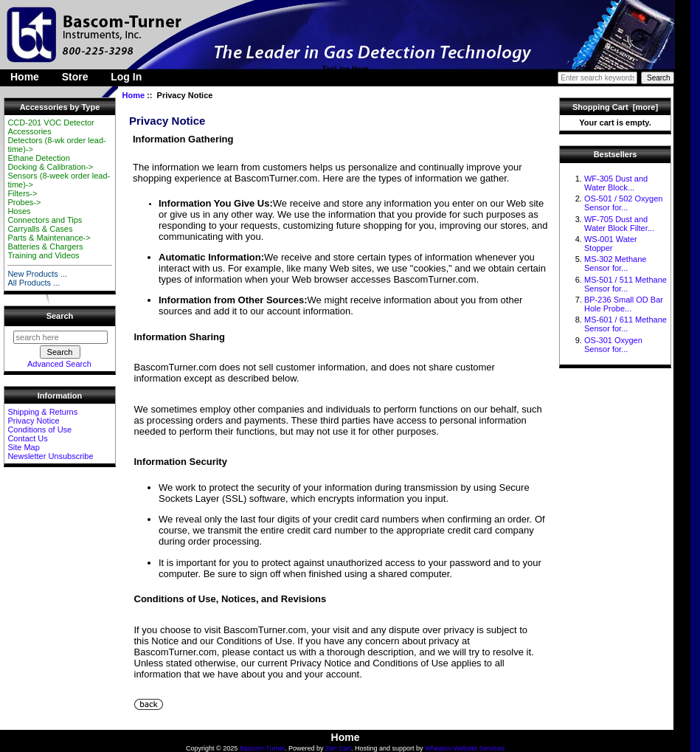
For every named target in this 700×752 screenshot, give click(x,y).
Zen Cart (338, 748)
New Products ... (37, 274)
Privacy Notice (33, 421)
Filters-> (22, 193)
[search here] (60, 337)
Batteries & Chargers (45, 246)
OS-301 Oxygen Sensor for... (613, 345)
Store (75, 77)
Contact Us (27, 438)
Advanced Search (59, 364)
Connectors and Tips (45, 220)
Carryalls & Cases (40, 229)
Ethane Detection (38, 158)
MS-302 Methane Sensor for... (615, 263)
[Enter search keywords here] (597, 78)
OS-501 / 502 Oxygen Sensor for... (623, 203)
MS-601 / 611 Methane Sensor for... (626, 324)
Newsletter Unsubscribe (50, 456)
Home (25, 77)
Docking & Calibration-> (50, 167)
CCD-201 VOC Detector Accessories (51, 127)
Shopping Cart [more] (615, 107)
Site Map (23, 447)
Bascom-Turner (262, 748)
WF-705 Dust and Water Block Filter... (619, 224)
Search (60, 316)
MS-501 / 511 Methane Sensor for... (626, 284)
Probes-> (24, 202)
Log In (126, 77)
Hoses (19, 211)
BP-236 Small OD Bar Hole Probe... (624, 304)
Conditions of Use (39, 430)
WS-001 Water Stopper (611, 244)
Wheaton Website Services (465, 748)
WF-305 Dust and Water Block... (616, 183)
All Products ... (34, 283)
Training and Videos (43, 255)
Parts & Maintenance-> (49, 238)
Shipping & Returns (42, 412)
